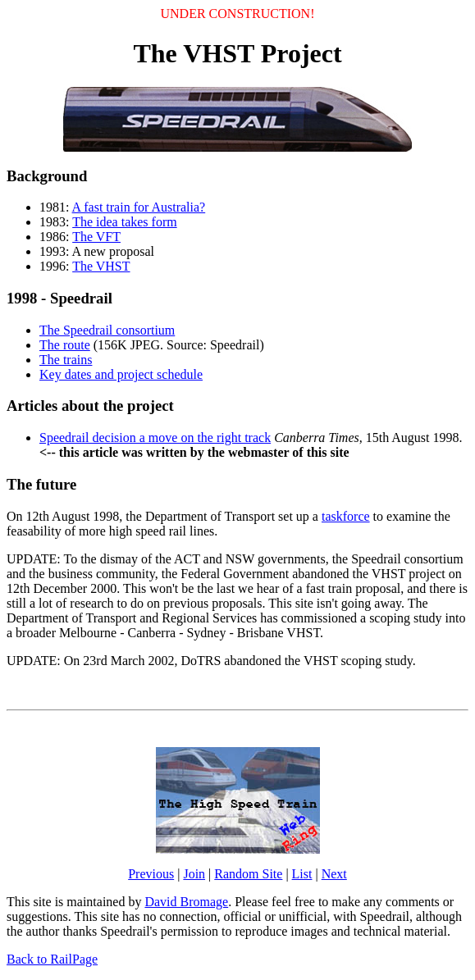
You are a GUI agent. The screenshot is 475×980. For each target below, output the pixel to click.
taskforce (346, 516)
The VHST (101, 266)
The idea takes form (125, 222)
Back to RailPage (52, 959)
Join (194, 874)
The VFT (96, 237)
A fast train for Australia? (139, 207)
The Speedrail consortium (107, 330)
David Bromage (186, 902)
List (302, 874)
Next (334, 874)
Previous (151, 874)
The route (65, 345)
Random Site (248, 874)
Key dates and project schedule (121, 374)
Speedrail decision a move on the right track (155, 438)
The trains (66, 360)
